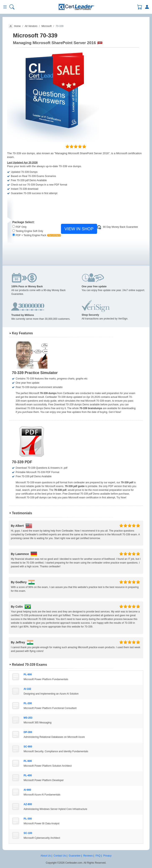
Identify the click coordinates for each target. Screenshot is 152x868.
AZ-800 (28, 804)
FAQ (98, 856)
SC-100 (28, 833)
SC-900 (28, 747)
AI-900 (27, 790)
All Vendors (31, 26)
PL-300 (28, 819)
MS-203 (28, 718)
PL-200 (28, 703)
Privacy (107, 856)
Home (17, 26)
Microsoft (46, 26)
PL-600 (28, 761)
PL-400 (28, 775)
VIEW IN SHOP (79, 229)
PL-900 (28, 675)
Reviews (88, 856)
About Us (46, 856)
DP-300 (28, 732)
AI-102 (27, 689)
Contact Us (60, 856)
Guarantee (75, 856)
